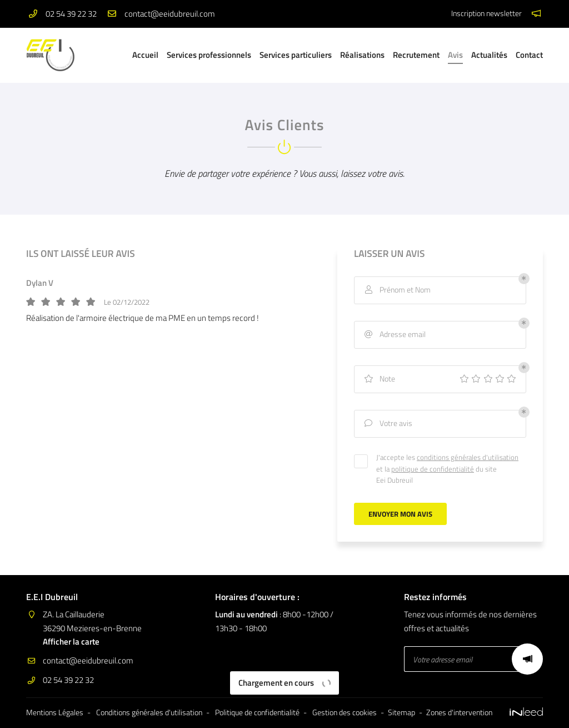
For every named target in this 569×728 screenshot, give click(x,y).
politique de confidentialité (433, 469)
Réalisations (362, 55)
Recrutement (416, 55)
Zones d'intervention (459, 712)
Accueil (145, 55)
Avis (455, 55)
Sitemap (401, 712)
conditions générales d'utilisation (468, 457)
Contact (529, 55)
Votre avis (388, 424)
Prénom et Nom (397, 290)
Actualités (489, 55)
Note (379, 379)
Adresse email (394, 335)
